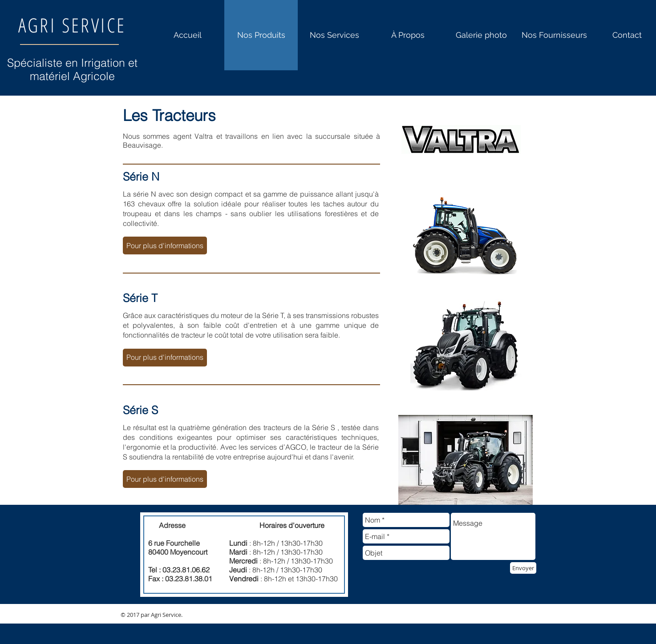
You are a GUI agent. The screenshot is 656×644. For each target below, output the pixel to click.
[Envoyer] (523, 568)
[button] (165, 246)
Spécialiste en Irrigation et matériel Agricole (72, 69)
